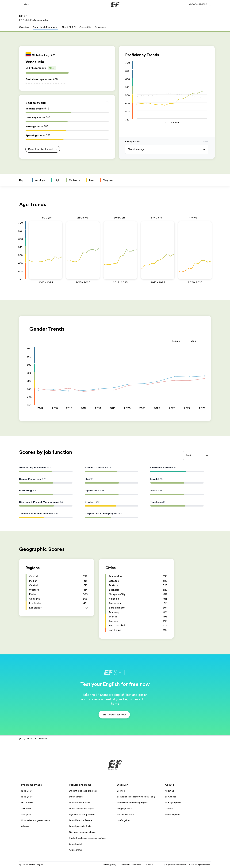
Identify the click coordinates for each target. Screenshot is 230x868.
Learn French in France (80, 820)
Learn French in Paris (79, 803)
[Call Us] (199, 4)
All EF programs (173, 803)
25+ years (26, 808)
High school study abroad (82, 814)
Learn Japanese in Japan (81, 808)
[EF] (115, 4)
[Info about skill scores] (107, 103)
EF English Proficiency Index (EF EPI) (136, 797)
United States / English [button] (31, 865)
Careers (169, 808)
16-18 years (27, 797)
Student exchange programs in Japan (88, 838)
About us (169, 791)
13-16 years (27, 791)
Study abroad (76, 797)
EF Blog (121, 791)
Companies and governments (36, 820)
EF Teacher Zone (126, 814)
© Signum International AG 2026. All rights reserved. (187, 865)
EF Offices (171, 797)
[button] (25, 4)
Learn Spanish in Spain (80, 826)
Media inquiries (172, 814)
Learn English (76, 844)
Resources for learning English (132, 803)
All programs (75, 850)
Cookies (150, 865)
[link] (34, 18)
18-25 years (27, 803)
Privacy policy (110, 865)
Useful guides (124, 820)
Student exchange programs (83, 791)
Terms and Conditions (131, 865)
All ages (25, 826)
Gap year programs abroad (83, 832)
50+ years (26, 814)
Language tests (125, 808)
